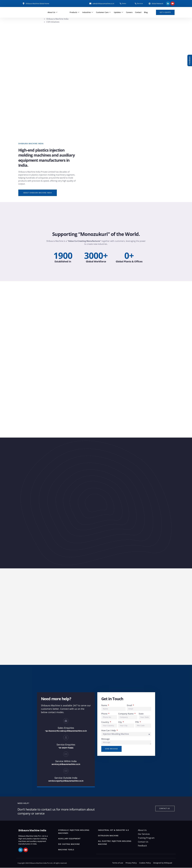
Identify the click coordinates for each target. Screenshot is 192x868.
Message (105, 739)
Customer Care (104, 12)
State (141, 714)
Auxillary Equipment (69, 839)
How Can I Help (109, 731)
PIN (137, 722)
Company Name (126, 714)
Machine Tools (66, 850)
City (120, 722)
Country (105, 722)
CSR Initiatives (53, 22)
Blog (146, 12)
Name (104, 706)
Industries (88, 12)
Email (130, 706)
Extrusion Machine (108, 836)
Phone (105, 714)
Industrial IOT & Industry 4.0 (113, 830)
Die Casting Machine (69, 844)
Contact (138, 12)
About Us (53, 12)
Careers (129, 12)
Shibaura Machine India (58, 19)
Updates (119, 12)
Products (75, 12)
